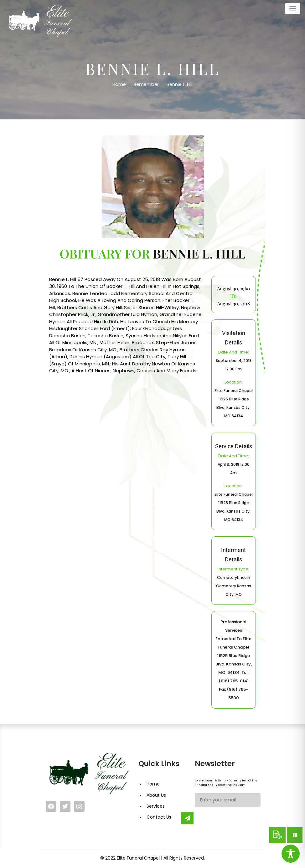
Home (153, 784)
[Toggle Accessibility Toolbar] (291, 854)
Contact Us (159, 817)
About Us (156, 795)
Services (156, 806)
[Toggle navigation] (293, 8)
